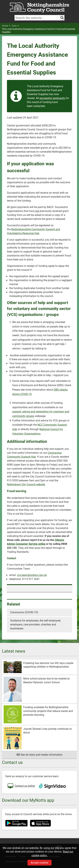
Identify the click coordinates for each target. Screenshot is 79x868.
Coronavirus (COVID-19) (24, 612)
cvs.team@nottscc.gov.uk (32, 575)
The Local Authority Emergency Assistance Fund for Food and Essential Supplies (38, 30)
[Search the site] (62, 18)
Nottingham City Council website (26, 484)
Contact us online (21, 786)
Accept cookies (39, 862)
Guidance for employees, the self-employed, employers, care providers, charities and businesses (36, 624)
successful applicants (52, 98)
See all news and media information (40, 755)
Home (6, 26)
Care (15, 26)
